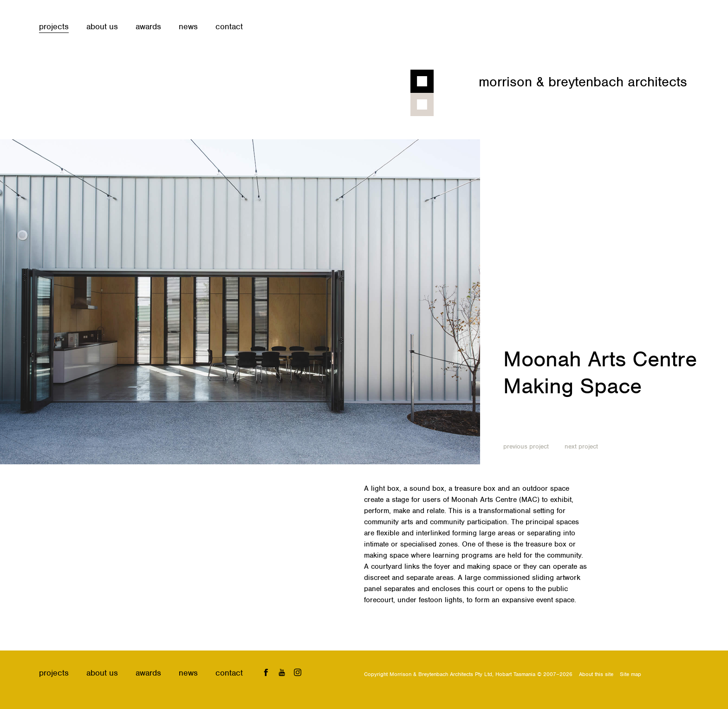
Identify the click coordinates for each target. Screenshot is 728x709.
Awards (148, 26)
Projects (54, 26)
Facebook (266, 672)
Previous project (526, 446)
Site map (630, 674)
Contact (229, 26)
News (188, 26)
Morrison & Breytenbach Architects (583, 82)
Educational (559, 416)
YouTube (282, 672)
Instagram (298, 672)
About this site (596, 674)
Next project (581, 446)
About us (102, 26)
